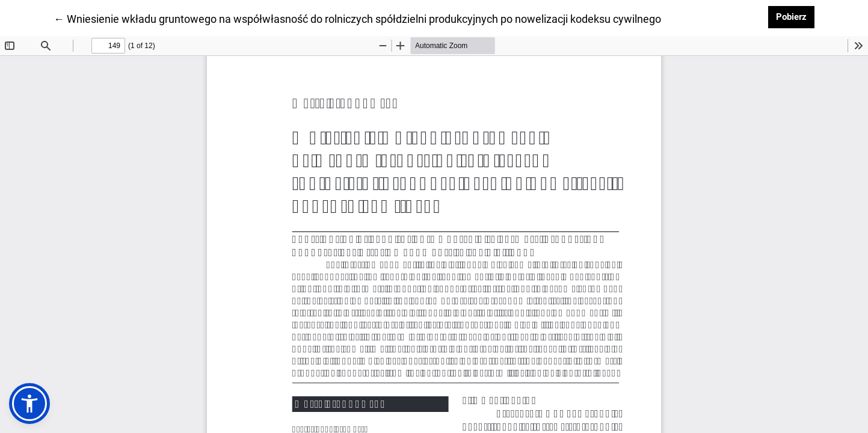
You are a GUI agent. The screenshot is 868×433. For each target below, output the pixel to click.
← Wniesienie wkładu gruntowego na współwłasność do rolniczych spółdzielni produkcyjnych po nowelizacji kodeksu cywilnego (357, 18)
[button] (29, 404)
